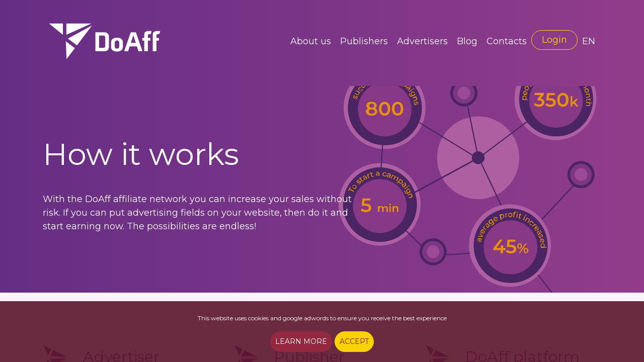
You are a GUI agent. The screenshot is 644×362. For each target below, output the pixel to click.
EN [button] (589, 41)
